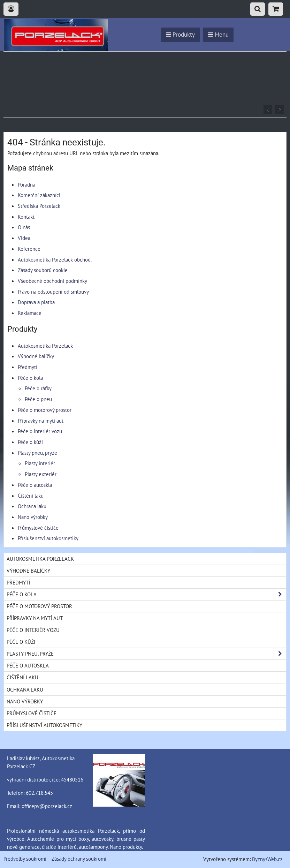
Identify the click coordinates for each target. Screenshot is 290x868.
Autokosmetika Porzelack (45, 346)
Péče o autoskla (35, 485)
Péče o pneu (38, 399)
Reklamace (30, 313)
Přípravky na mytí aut (41, 421)
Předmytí (28, 367)
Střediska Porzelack (39, 206)
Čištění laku (31, 496)
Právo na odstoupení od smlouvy (53, 292)
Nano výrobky (33, 517)
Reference (29, 249)
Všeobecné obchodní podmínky (52, 281)
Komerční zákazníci (39, 195)
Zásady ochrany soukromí (79, 859)
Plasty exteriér (41, 474)
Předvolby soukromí (25, 859)
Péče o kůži (30, 442)
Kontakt (26, 217)
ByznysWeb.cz (267, 859)
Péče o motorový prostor (45, 410)
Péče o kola (30, 378)
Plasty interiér (40, 463)
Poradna (26, 184)
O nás (24, 227)
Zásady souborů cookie (43, 270)
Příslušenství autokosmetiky (48, 538)
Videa (24, 238)
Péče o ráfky (38, 388)
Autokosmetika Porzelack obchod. (55, 259)
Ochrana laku (32, 506)
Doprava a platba (36, 302)
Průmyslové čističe (38, 528)
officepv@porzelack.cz (47, 806)
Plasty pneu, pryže (37, 453)
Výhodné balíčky (36, 356)
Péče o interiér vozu (40, 431)
